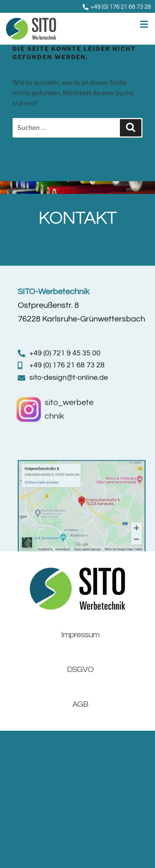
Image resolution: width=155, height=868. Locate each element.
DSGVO (80, 658)
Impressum (80, 623)
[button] (108, 25)
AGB (80, 692)
